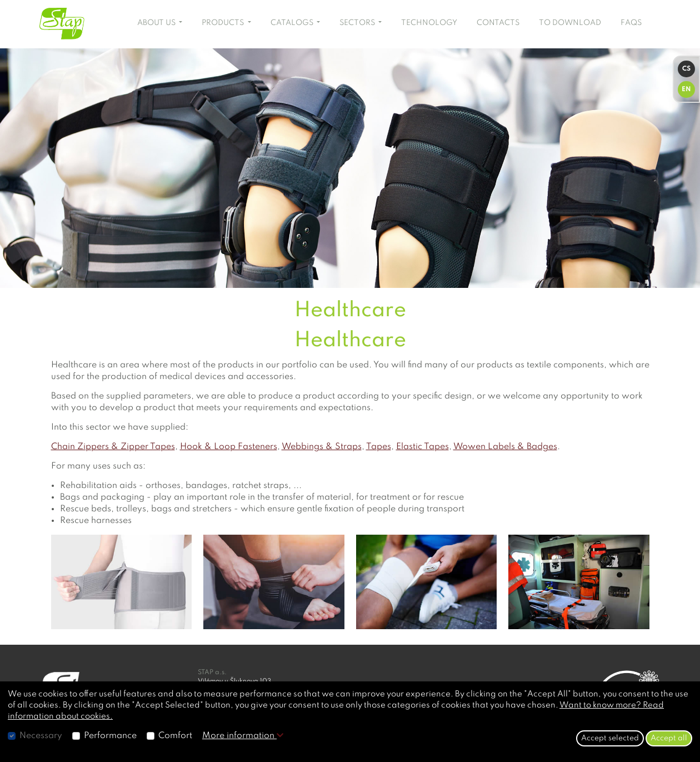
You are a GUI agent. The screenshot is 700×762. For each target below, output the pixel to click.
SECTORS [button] (358, 23)
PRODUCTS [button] (224, 23)
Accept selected (610, 738)
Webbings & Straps (322, 447)
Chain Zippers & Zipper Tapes (113, 447)
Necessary (41, 736)
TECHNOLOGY (429, 23)
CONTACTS (498, 23)
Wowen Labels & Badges (505, 447)
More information (243, 736)
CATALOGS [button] (293, 23)
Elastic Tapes (422, 447)
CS (686, 69)
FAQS (631, 23)
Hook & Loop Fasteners (229, 447)
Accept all (669, 738)
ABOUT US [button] (157, 23)
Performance (110, 736)
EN (686, 89)
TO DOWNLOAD (570, 23)
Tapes (379, 447)
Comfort (175, 736)
